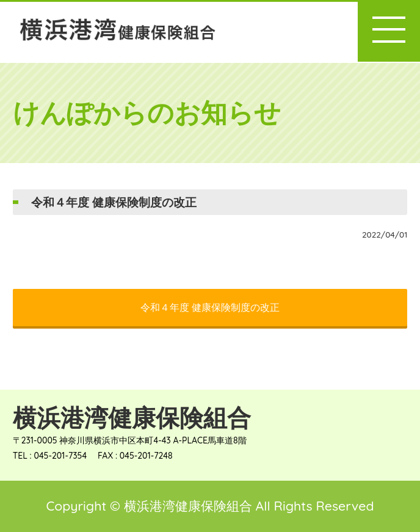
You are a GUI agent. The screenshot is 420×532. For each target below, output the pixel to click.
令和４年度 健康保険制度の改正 (210, 307)
